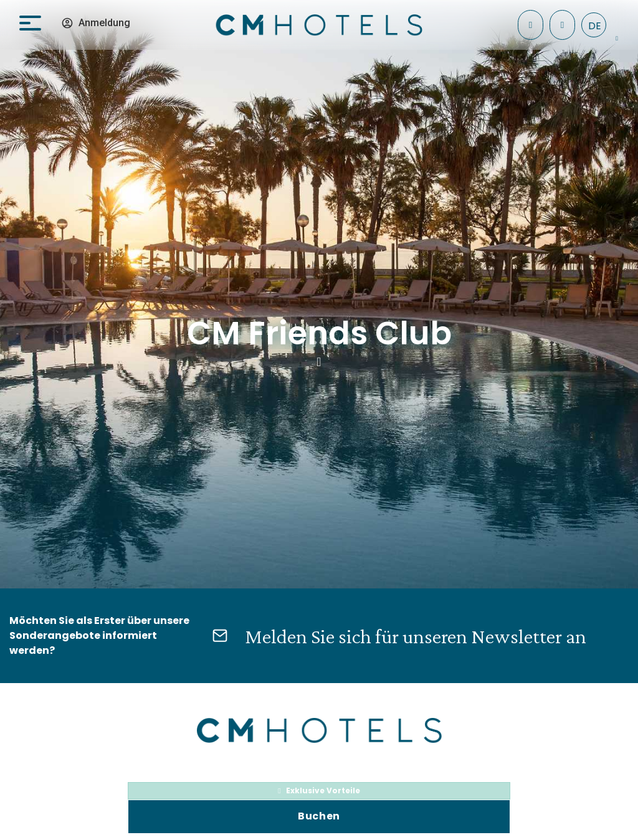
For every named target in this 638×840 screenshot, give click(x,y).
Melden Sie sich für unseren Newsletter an (416, 636)
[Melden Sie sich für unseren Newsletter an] (220, 636)
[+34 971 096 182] (562, 25)
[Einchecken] (531, 25)
